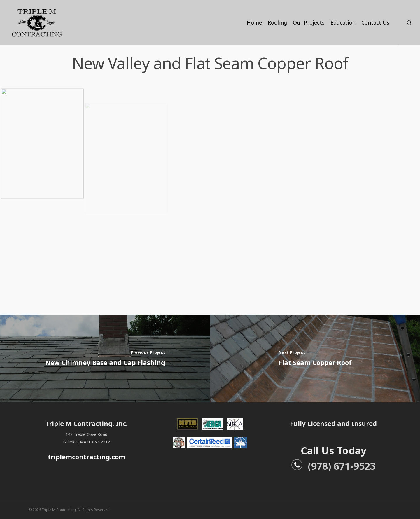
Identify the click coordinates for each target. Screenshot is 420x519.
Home (254, 22)
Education (343, 22)
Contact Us (375, 22)
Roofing (277, 22)
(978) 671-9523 (333, 466)
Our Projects (309, 22)
